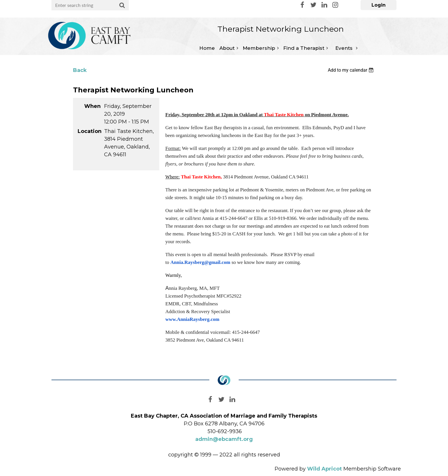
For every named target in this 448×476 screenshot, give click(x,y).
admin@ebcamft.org (224, 439)
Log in (379, 5)
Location (89, 131)
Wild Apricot (324, 469)
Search (122, 5)
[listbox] (351, 70)
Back (80, 70)
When (92, 106)
